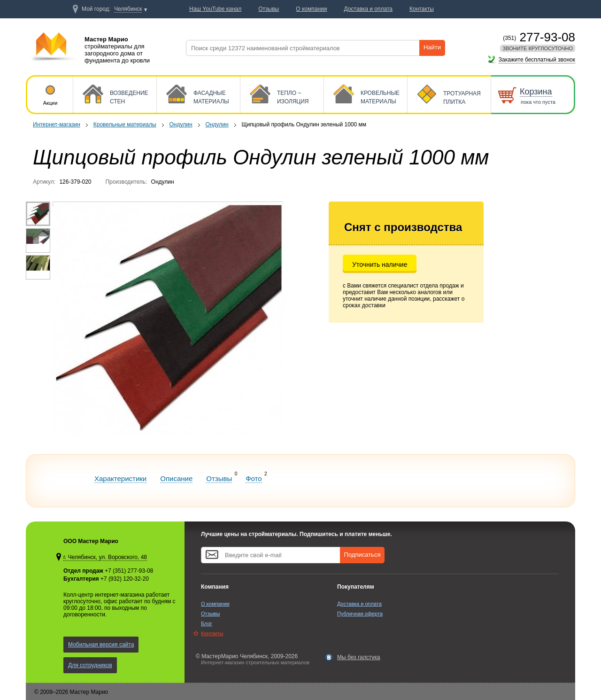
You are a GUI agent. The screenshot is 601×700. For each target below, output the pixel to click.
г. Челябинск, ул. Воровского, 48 (105, 557)
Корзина (536, 92)
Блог (207, 623)
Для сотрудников (90, 665)
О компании (215, 604)
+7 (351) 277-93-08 (129, 571)
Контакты (212, 633)
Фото (254, 478)
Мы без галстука (359, 657)
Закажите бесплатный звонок (537, 60)
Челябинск (128, 9)
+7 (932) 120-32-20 (125, 579)
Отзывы (219, 478)
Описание (176, 478)
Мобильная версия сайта (101, 645)
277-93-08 (539, 37)
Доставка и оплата (359, 604)
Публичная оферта (360, 614)
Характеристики (120, 478)
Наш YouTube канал (215, 9)
